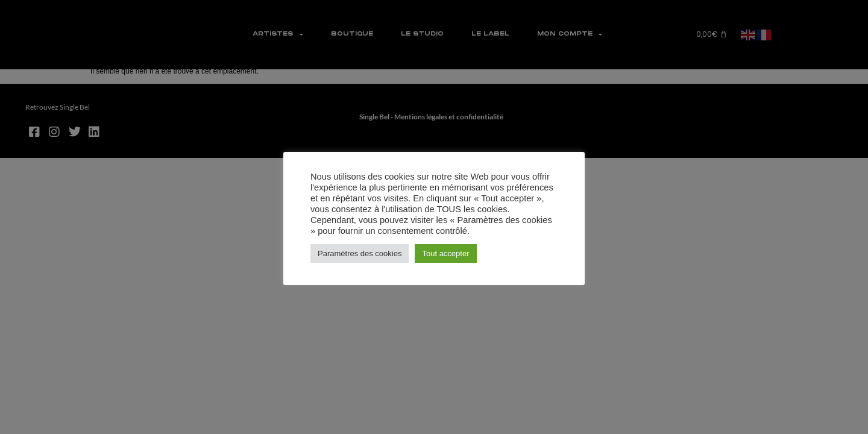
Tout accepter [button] (445, 253)
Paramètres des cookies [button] (360, 253)
